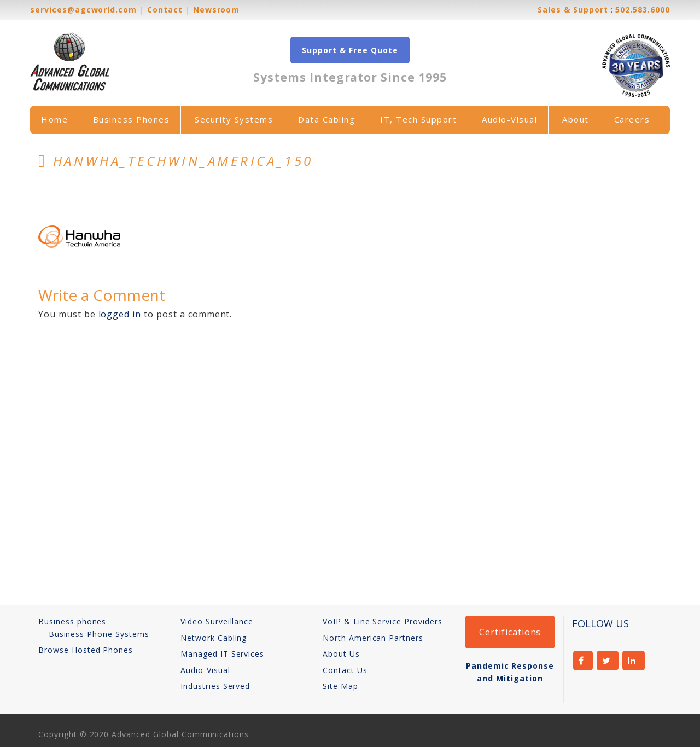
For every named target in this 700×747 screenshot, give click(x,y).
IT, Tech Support (418, 119)
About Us (341, 654)
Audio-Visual (509, 119)
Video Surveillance (217, 621)
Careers (632, 119)
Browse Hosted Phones (86, 650)
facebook (583, 661)
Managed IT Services (222, 654)
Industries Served (215, 686)
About (576, 119)
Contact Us (345, 670)
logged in (120, 314)
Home (54, 119)
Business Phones (132, 119)
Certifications (510, 632)
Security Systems (234, 119)
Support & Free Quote (350, 50)
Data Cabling (326, 119)
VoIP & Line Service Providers (383, 621)
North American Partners (373, 638)
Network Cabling (214, 638)
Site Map (340, 686)
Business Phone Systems (99, 634)
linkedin (634, 661)
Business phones (72, 621)
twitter (608, 661)
